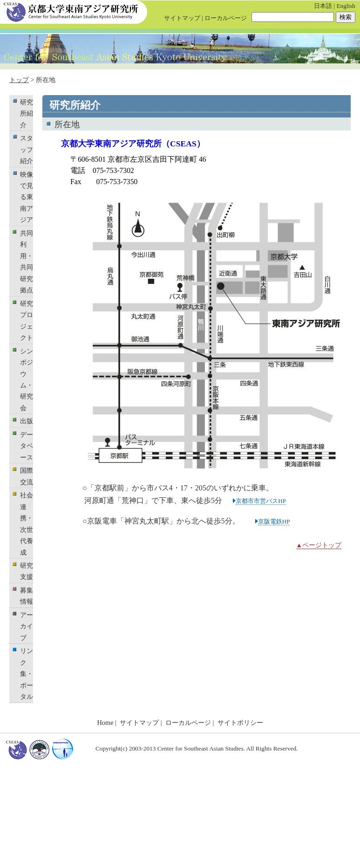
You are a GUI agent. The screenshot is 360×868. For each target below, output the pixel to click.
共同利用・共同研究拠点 (27, 262)
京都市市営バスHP (261, 501)
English (346, 6)
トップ (19, 80)
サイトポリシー (240, 723)
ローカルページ (226, 18)
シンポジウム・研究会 (27, 379)
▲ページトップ (319, 545)
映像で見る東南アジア (27, 197)
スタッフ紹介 (27, 149)
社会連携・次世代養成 (27, 524)
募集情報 (27, 596)
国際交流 (27, 476)
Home (105, 723)
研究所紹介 (27, 114)
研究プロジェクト (27, 320)
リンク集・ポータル (27, 674)
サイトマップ (182, 18)
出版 (27, 421)
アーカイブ (27, 626)
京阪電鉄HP (274, 521)
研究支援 (27, 571)
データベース (27, 446)
